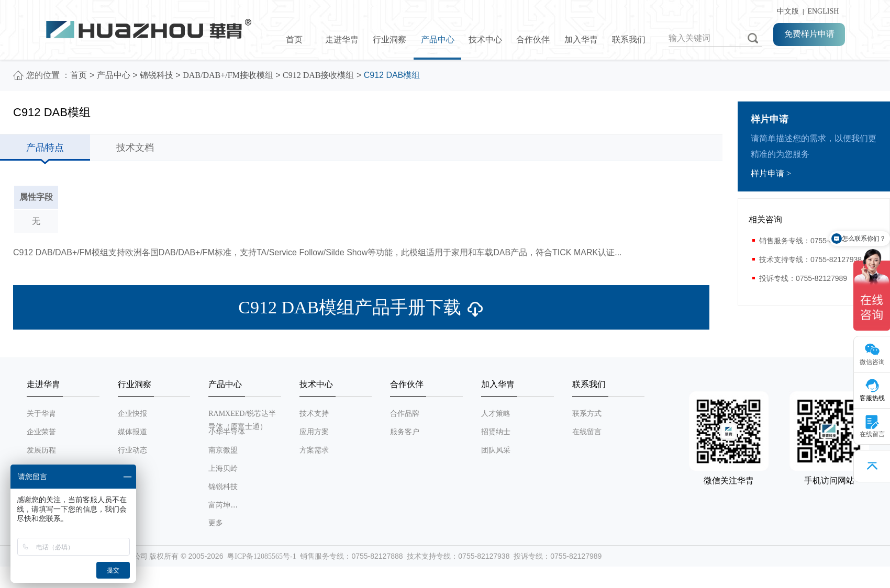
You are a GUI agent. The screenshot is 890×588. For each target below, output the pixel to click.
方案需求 (314, 450)
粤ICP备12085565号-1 (262, 556)
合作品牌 (405, 414)
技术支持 (314, 414)
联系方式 (587, 414)
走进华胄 (342, 39)
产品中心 (438, 39)
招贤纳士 (496, 432)
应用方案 (314, 432)
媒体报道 (132, 432)
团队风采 (496, 450)
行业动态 (132, 450)
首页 (294, 39)
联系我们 (629, 39)
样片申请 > (771, 173)
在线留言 (587, 432)
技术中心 (485, 39)
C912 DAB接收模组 (318, 75)
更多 (216, 523)
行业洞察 (390, 39)
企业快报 (132, 414)
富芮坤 (219, 505)
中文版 (786, 11)
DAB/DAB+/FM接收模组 (228, 75)
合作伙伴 (533, 39)
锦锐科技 (157, 75)
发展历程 (41, 450)
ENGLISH (823, 11)
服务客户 (405, 432)
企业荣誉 (41, 432)
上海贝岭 (223, 468)
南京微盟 (223, 450)
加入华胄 (581, 39)
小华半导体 (227, 432)
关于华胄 (41, 414)
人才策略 (496, 414)
